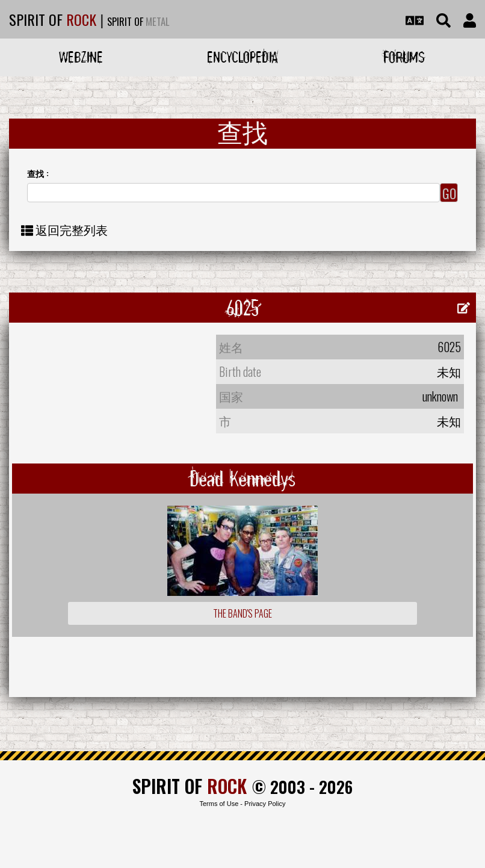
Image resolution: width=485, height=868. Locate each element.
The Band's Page (242, 613)
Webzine (81, 57)
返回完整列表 (72, 229)
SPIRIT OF (53, 19)
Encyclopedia (242, 57)
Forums (404, 57)
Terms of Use (219, 804)
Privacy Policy (265, 804)
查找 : (38, 173)
